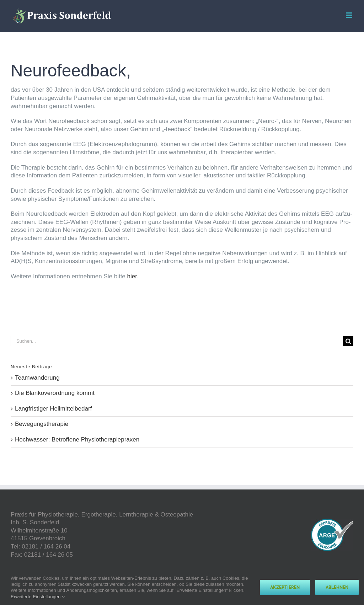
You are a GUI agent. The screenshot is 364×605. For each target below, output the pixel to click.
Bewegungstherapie (42, 424)
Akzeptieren (285, 587)
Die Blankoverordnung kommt (55, 393)
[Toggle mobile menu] (350, 15)
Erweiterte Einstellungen (38, 597)
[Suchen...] (177, 341)
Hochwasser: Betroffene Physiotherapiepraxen (77, 440)
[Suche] (348, 341)
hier (132, 276)
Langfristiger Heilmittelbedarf (53, 409)
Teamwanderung (37, 378)
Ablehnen (337, 587)
